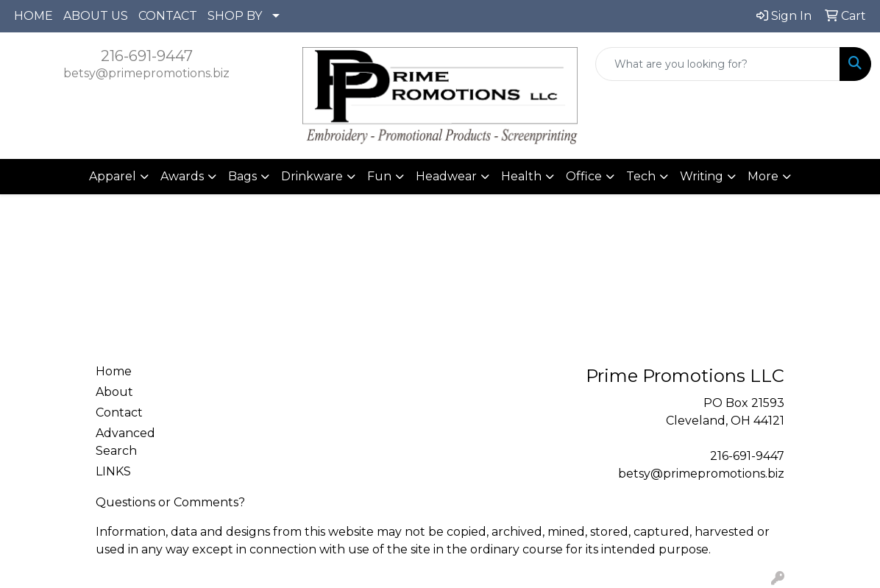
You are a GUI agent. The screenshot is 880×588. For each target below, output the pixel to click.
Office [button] (584, 176)
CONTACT (168, 16)
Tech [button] (641, 176)
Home (114, 371)
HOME (33, 16)
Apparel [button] (113, 176)
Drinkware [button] (312, 176)
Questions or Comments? (170, 502)
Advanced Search (125, 442)
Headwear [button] (446, 176)
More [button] (763, 176)
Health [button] (521, 176)
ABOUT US (96, 16)
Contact (119, 412)
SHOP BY (235, 16)
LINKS (113, 471)
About (114, 392)
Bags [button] (242, 176)
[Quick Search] (718, 64)
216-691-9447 (147, 56)
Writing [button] (702, 176)
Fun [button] (379, 176)
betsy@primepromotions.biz (146, 73)
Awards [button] (182, 176)
